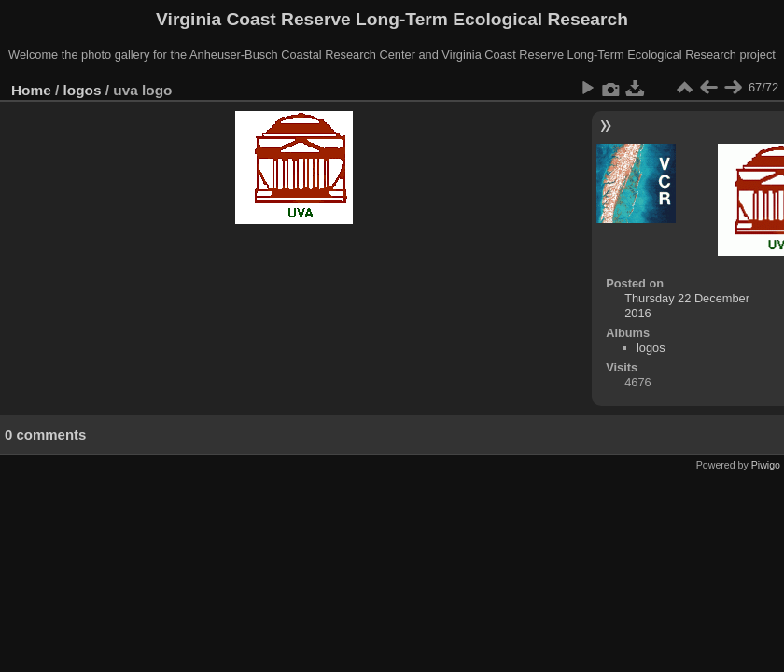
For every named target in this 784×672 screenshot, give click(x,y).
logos (83, 90)
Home (31, 90)
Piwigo (766, 465)
